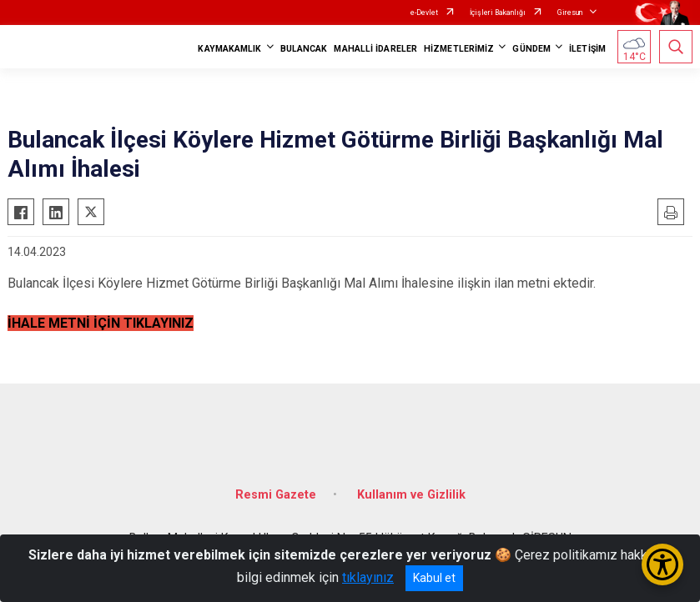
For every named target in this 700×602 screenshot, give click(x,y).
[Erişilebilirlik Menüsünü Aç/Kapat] (662, 564)
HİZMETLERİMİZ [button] (459, 49)
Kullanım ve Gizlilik (411, 495)
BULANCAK (304, 49)
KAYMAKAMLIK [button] (229, 49)
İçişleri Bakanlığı (498, 13)
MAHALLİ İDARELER (375, 49)
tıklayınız (368, 577)
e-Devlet (424, 13)
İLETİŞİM (587, 49)
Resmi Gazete (276, 495)
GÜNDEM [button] (531, 49)
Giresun (570, 13)
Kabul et (434, 578)
